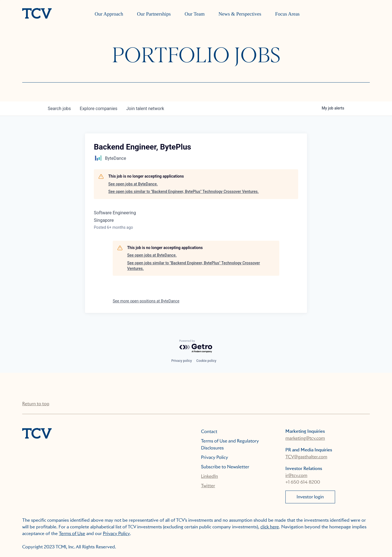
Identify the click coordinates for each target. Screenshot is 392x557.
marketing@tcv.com (305, 438)
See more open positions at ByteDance (146, 301)
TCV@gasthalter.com (306, 457)
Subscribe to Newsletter (225, 467)
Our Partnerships (154, 14)
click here (270, 527)
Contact (209, 432)
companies (98, 109)
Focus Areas (287, 14)
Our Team (195, 14)
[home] (37, 14)
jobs (59, 109)
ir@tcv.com (296, 475)
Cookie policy (206, 361)
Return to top (36, 404)
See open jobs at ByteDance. (133, 184)
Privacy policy (182, 361)
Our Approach (109, 14)
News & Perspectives (240, 14)
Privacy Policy (215, 457)
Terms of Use (72, 534)
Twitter (208, 486)
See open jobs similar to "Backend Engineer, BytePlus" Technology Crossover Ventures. (184, 192)
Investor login (310, 497)
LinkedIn (209, 476)
